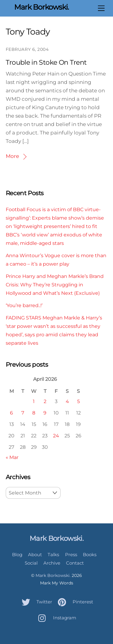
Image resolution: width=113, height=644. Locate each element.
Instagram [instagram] (56, 618)
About (35, 555)
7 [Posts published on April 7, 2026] (23, 413)
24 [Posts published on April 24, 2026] (56, 436)
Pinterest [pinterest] (74, 602)
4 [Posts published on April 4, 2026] (67, 401)
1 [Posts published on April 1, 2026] (34, 401)
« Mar (12, 457)
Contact (75, 563)
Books (90, 555)
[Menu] (101, 8)
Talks (53, 555)
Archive (52, 563)
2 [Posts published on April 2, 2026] (45, 401)
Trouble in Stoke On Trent (46, 62)
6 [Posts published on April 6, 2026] (11, 413)
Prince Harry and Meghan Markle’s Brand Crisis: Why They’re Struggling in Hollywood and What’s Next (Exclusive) (55, 285)
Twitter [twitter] (35, 602)
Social (31, 563)
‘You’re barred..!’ (24, 305)
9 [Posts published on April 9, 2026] (45, 413)
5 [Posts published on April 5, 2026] (78, 401)
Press (71, 555)
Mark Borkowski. (53, 575)
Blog (17, 555)
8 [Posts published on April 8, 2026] (34, 413)
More (12, 156)
